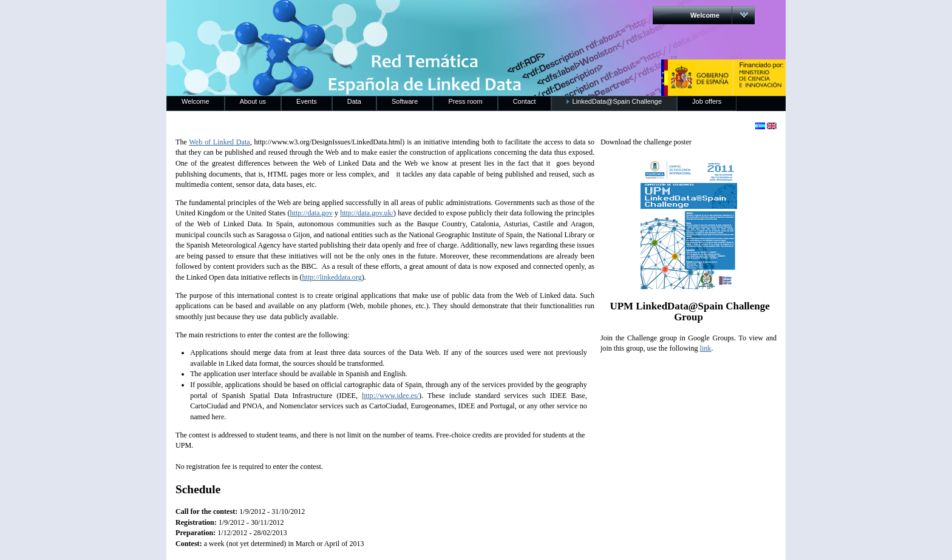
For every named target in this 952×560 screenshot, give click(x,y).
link (706, 348)
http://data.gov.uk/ (367, 213)
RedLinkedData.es (293, 18)
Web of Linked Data (219, 142)
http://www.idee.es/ (390, 396)
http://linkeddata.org (332, 277)
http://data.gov (311, 213)
